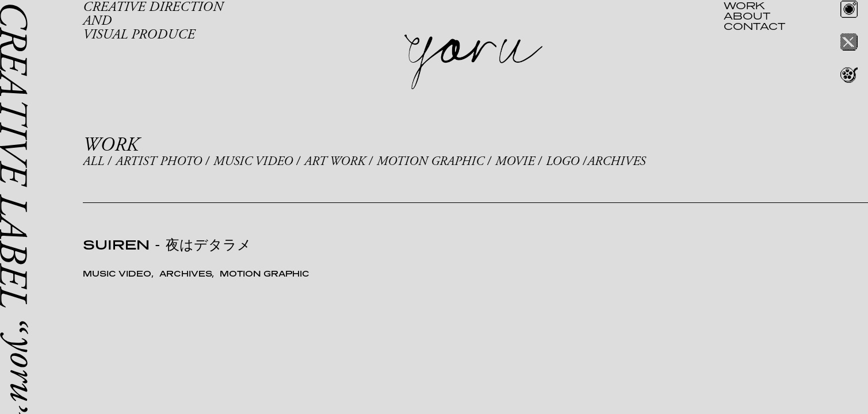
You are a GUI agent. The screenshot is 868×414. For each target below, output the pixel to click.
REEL (849, 75)
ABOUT (747, 16)
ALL (93, 162)
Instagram (849, 9)
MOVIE (515, 162)
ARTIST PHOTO (159, 162)
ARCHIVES (616, 162)
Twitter (849, 42)
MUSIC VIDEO (253, 162)
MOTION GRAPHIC (430, 162)
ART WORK (335, 162)
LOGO (563, 162)
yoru (473, 62)
